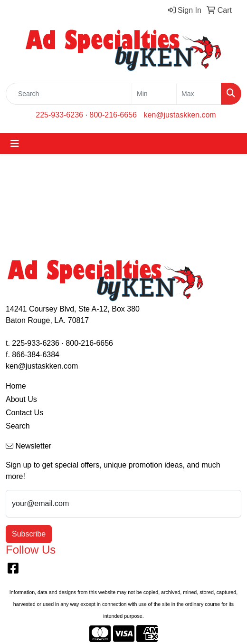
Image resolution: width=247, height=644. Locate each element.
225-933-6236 (59, 115)
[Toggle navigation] (15, 144)
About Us (21, 399)
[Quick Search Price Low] (154, 94)
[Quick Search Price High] (199, 94)
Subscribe (29, 534)
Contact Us (24, 413)
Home (16, 386)
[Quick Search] (69, 94)
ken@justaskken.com (180, 115)
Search (18, 426)
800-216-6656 (113, 115)
